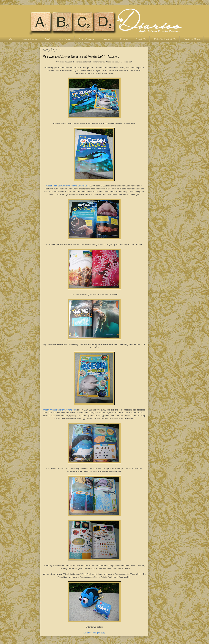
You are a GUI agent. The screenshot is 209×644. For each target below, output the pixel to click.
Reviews (124, 39)
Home (12, 39)
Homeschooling (29, 39)
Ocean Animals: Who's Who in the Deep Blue (67, 186)
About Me (141, 39)
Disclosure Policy (191, 39)
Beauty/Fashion (86, 39)
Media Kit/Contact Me (165, 39)
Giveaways (107, 39)
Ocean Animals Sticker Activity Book (59, 410)
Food (47, 39)
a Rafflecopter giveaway (94, 633)
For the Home (64, 39)
